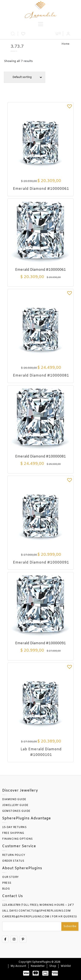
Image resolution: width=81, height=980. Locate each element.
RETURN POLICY (14, 855)
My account (18, 966)
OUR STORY (10, 877)
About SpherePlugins (22, 868)
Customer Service (19, 846)
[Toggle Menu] (41, 24)
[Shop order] (25, 77)
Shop (53, 966)
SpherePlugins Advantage (27, 818)
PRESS (7, 883)
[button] (70, 106)
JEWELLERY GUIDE (15, 805)
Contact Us (13, 896)
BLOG (6, 889)
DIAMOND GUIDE (14, 800)
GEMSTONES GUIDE (16, 811)
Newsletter (38, 966)
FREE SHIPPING (13, 833)
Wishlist (66, 966)
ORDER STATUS (13, 861)
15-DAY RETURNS (14, 827)
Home (65, 44)
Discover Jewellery (20, 791)
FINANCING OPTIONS (17, 839)
